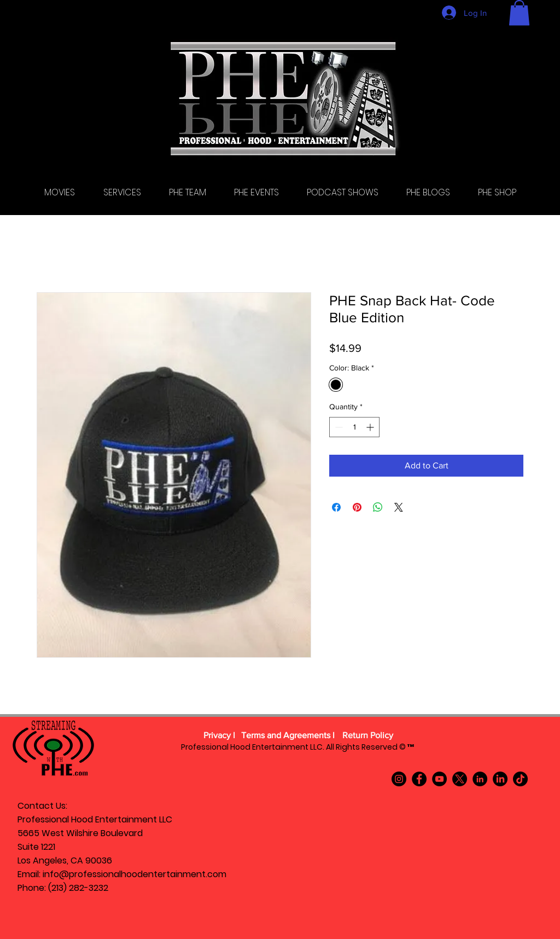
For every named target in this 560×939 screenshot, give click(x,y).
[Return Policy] (367, 735)
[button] (519, 13)
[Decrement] (338, 427)
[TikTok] (520, 779)
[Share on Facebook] (336, 507)
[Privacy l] (219, 735)
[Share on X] (399, 507)
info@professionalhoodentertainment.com (135, 874)
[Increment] (371, 427)
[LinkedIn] (480, 779)
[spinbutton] (354, 427)
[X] (460, 779)
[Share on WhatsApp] (378, 507)
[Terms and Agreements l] (288, 735)
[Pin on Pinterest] (357, 507)
